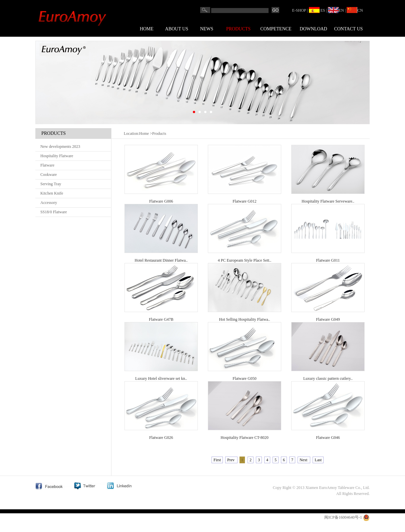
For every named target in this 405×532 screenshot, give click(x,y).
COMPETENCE (276, 29)
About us (177, 29)
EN (336, 10)
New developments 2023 (60, 147)
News (207, 29)
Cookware (49, 175)
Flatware (47, 165)
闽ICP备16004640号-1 (343, 517)
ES (317, 10)
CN (355, 10)
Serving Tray (51, 184)
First (217, 460)
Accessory (49, 203)
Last (318, 460)
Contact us (348, 29)
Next (304, 460)
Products (238, 29)
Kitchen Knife (52, 193)
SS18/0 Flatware (54, 212)
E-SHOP (299, 10)
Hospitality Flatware (57, 156)
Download (313, 29)
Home (147, 29)
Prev (231, 460)
